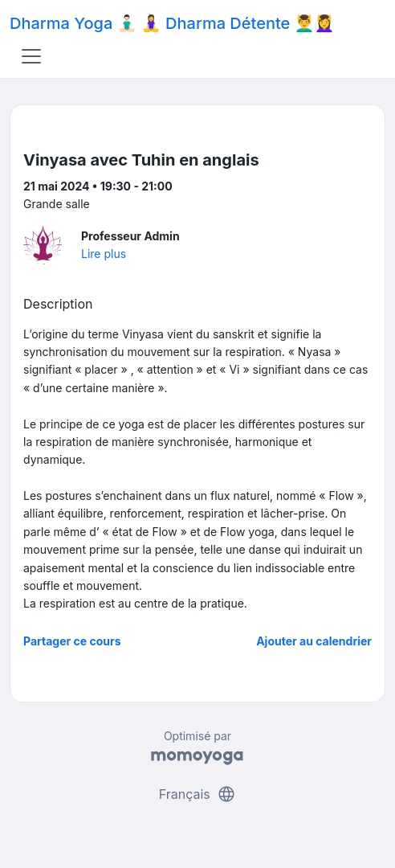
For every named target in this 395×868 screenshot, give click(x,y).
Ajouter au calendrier (314, 641)
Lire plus (104, 254)
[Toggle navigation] (31, 56)
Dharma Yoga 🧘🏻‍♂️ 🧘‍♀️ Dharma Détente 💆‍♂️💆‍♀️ (172, 23)
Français (198, 794)
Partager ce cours (72, 641)
